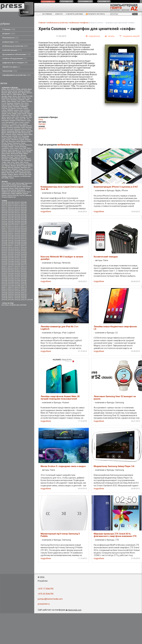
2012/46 (11, 220)
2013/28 (17, 232)
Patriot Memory (21, 141)
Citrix (8, 100)
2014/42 (24, 258)
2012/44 (24, 218)
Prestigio (5, 147)
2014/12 (17, 246)
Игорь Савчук (11, 190)
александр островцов (9, 185)
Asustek (4, 96)
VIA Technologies (19, 164)
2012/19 (17, 208)
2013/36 (17, 235)
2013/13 (4, 227)
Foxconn (13, 108)
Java (21, 119)
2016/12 (11, 287)
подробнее (46, 211)
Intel (13, 117)
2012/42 (11, 218)
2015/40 (11, 279)
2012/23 (17, 209)
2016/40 (4, 298)
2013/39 (11, 237)
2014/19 (4, 249)
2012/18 (11, 208)
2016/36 (4, 296)
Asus (25, 94)
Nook (10, 136)
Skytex (26, 154)
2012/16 (24, 206)
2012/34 (11, 215)
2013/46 (4, 241)
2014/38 (24, 256)
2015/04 (11, 263)
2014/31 (4, 254)
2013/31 (11, 234)
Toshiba (14, 161)
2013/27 (11, 232)
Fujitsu (4, 110)
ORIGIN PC (15, 140)
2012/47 (17, 220)
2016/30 (17, 293)
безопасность (10, 38)
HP (17, 115)
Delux (26, 103)
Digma (4, 105)
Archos (4, 94)
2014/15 (11, 248)
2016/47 (24, 300)
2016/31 (24, 293)
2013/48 (17, 241)
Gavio (22, 110)
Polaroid (22, 145)
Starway (23, 155)
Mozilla (15, 133)
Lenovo (21, 122)
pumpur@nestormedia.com (50, 599)
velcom (26, 162)
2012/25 (4, 211)
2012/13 (4, 206)
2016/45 (11, 300)
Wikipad (4, 167)
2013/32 (17, 234)
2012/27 (17, 211)
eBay (12, 105)
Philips (4, 143)
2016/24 (11, 291)
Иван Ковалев (20, 188)
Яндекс (10, 174)
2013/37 (24, 235)
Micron (4, 129)
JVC (28, 119)
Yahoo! (21, 169)
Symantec (5, 159)
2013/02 (11, 221)
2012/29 (4, 213)
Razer (16, 148)
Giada (21, 112)
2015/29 (17, 274)
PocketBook (5, 145)
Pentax (29, 141)
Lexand (27, 122)
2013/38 (4, 237)
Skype (21, 154)
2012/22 (11, 209)
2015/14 (24, 267)
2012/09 (4, 204)
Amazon (4, 93)
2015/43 (4, 281)
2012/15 (17, 206)
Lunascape (5, 126)
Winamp (11, 167)
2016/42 (17, 298)
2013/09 (4, 225)
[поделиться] (93, 36)
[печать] (110, 36)
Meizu (29, 126)
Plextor (23, 143)
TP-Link (20, 161)
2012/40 (24, 216)
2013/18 (11, 228)
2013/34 (4, 235)
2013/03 (17, 221)
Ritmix (29, 148)
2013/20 (24, 228)
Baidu (10, 96)
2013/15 (17, 227)
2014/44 (11, 260)
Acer (8, 89)
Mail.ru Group (15, 126)
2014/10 (4, 246)
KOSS (18, 121)
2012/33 (4, 215)
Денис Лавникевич (24, 187)
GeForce (27, 110)
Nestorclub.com (75, 610)
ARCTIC (10, 94)
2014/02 (4, 242)
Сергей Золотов (13, 195)
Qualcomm (5, 148)
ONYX (15, 138)
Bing (24, 96)
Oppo (3, 140)
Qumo (12, 148)
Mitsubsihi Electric (20, 129)
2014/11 (11, 246)
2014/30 (24, 253)
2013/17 (4, 228)
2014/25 (17, 251)
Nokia (26, 134)
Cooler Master (11, 101)
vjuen (14, 183)
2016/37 (11, 296)
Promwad (23, 147)
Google (14, 114)
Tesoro (12, 178)
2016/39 (24, 296)
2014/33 (17, 254)
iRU (13, 119)
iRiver (9, 119)
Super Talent (14, 157)
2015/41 (17, 279)
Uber (9, 162)
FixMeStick (24, 107)
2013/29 (24, 232)
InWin (17, 117)
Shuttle (29, 152)
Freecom (19, 108)
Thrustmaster (6, 161)
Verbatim (5, 164)
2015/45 (17, 281)
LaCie (29, 121)
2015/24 (11, 272)
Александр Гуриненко (24, 183)
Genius (11, 112)
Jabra (17, 119)
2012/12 (24, 204)
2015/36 (11, 277)
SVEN (21, 157)
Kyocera (23, 121)
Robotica (4, 150)
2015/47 (4, 282)
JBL (25, 119)
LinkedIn (14, 124)
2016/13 (17, 287)
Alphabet (27, 91)
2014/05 (24, 242)
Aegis (30, 89)
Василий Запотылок (9, 187)
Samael (9, 183)
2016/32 (4, 294)
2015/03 (4, 263)
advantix (24, 89)
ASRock (20, 94)
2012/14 (11, 206)
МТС (17, 173)
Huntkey (4, 176)
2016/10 (24, 286)
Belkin (15, 96)
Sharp (24, 152)
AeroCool (5, 91)
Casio (29, 98)
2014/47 (4, 261)
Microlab (29, 127)
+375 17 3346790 (46, 589)
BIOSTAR (29, 96)
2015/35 (4, 277)
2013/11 (17, 225)
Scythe (13, 152)
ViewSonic (29, 164)
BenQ (20, 96)
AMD (10, 93)
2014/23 (4, 251)
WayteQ (13, 166)
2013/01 (4, 221)
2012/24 (24, 209)
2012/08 (24, 202)
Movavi (4, 133)
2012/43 (17, 218)
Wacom (8, 166)
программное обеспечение (17, 54)
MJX (29, 129)
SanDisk (4, 152)
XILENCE (15, 169)
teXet (23, 159)
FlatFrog (4, 108)
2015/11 (4, 267)
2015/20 (11, 270)
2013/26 (4, 232)
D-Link (4, 103)
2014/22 (24, 249)
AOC (19, 93)
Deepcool (10, 103)
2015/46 (24, 281)
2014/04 (17, 242)
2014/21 (17, 249)
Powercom (29, 145)
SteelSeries (5, 157)
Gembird (5, 112)
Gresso (30, 114)
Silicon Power (6, 154)
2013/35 (11, 235)
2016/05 (17, 284)
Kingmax (16, 176)
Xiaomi (8, 169)
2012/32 (24, 213)
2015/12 (11, 267)
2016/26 (24, 291)
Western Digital (22, 166)
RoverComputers (14, 150)
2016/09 (17, 286)
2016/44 (4, 300)
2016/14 (24, 287)
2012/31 (17, 213)
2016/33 (11, 294)
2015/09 (17, 265)
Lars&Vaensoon (25, 176)
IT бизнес (9, 29)
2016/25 (17, 291)
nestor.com (48, 1)
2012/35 (17, 215)
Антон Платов (22, 185)
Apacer (16, 174)
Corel (19, 101)
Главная (42, 23)
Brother (19, 98)
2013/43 (11, 239)
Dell (22, 103)
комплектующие (12, 50)
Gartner (16, 110)
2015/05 (17, 263)
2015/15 (4, 268)
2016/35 (24, 294)
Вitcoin (4, 173)
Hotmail (13, 115)
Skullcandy (14, 154)
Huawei (25, 115)
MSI (19, 133)
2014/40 (11, 258)
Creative (29, 101)
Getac (16, 112)
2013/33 (24, 234)
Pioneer (9, 143)
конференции (14, 305)
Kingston (13, 121)
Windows (17, 167)
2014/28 (11, 253)
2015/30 (24, 274)
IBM (30, 115)
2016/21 (17, 289)
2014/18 (24, 248)
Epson (27, 105)
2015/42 (24, 279)
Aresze (22, 174)
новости (59, 14)
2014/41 (17, 258)
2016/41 (11, 298)
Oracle (8, 140)
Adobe (18, 89)
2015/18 (24, 268)
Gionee (4, 114)
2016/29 (11, 293)
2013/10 (11, 225)
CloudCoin (21, 100)
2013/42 (4, 239)
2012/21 (4, 209)
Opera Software (23, 138)
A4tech (4, 89)
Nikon (14, 134)
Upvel (17, 162)
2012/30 (11, 213)
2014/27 (4, 253)
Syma (25, 157)
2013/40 (17, 237)
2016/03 (4, 284)
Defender (17, 103)
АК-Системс (26, 171)
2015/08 (11, 265)
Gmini (9, 114)
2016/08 (11, 286)
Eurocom (4, 107)
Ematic (22, 105)
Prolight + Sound (14, 147)
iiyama (9, 117)
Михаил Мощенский (18, 192)
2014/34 (24, 254)
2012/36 (24, 215)
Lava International (8, 122)
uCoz (13, 162)
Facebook (16, 107)
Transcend (27, 161)
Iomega (23, 117)
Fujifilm (26, 108)
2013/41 (24, 237)
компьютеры (10, 42)
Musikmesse (26, 133)
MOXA (9, 133)
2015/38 (24, 277)
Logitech (25, 124)
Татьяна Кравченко (9, 197)
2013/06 (11, 223)
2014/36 (11, 256)
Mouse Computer (27, 131)
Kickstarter (5, 121)
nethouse (8, 134)
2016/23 (4, 291)
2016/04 (11, 284)
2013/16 (24, 227)
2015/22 (24, 270)
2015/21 (17, 270)
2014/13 (24, 246)
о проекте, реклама (74, 14)
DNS (8, 105)
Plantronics (16, 143)
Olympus (9, 138)
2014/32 (11, 254)
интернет (9, 34)
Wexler (30, 166)
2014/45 (17, 260)
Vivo (3, 166)
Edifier (17, 105)
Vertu (10, 164)
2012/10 (11, 204)
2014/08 (17, 244)
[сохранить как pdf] (130, 36)
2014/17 (17, 248)
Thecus (28, 159)
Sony (9, 155)
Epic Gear (28, 174)
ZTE (14, 171)
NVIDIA (15, 136)
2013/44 (17, 239)
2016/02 (24, 282)
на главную (47, 14)
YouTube (5, 171)
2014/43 (4, 260)
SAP (9, 152)
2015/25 (17, 272)
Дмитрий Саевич (8, 188)
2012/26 (11, 211)
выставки (5, 305)
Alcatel (15, 91)
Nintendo (20, 134)
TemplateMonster (15, 159)
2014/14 (4, 248)
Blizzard (13, 98)
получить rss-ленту (95, 14)
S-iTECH (23, 150)
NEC (3, 134)
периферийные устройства (17, 75)
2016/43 (24, 298)
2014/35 (4, 256)
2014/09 (24, 244)
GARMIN (10, 110)
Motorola (17, 131)
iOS (27, 117)
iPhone (4, 119)
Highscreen (6, 115)
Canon (24, 98)
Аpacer (19, 171)
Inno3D (10, 176)
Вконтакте (11, 173)
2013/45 (24, 239)
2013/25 (24, 230)
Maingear (23, 126)
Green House (22, 114)
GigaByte (27, 112)
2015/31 (4, 275)
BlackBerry (5, 98)
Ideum (4, 117)
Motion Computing (8, 131)
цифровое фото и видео (15, 63)
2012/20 (24, 208)
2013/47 (11, 241)
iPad (30, 117)
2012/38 (11, 216)
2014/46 (24, 260)
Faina (3, 183)
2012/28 (24, 211)
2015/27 (4, 274)
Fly (9, 108)
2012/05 (4, 202)
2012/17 (4, 208)
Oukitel (22, 140)
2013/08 (24, 223)
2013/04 (24, 221)
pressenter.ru (44, 604)
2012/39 (17, 216)
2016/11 (4, 287)
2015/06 (24, 263)
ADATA (13, 89)
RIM (25, 148)
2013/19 (17, 228)
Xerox (3, 169)
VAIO (21, 162)
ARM (15, 94)
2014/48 (11, 261)
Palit (6, 141)
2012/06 (11, 202)
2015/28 (11, 274)
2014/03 (11, 242)
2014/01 (24, 241)
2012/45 (4, 220)
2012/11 (17, 204)
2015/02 (24, 261)
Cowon (23, 101)
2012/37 (4, 216)
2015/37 (17, 277)
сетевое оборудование (14, 58)
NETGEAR (5, 178)
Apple (24, 93)
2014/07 (11, 244)
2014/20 (11, 249)
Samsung (29, 150)
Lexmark (5, 124)
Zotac (10, 171)
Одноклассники (25, 173)
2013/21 (4, 230)
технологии (10, 71)
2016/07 (4, 286)
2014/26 (24, 251)
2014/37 (17, 256)
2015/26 (24, 272)
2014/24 (11, 251)
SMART (4, 155)
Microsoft (10, 129)
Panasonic (12, 141)
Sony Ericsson (15, 155)
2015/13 (17, 267)
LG (9, 124)
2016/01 (17, 282)
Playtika (4, 174)
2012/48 (24, 220)
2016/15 (4, 289)
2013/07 (17, 223)
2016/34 (17, 294)
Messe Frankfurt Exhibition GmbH (13, 127)
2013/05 (4, 223)
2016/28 (4, 293)
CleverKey (14, 100)
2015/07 (4, 265)
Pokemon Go (14, 145)
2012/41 (4, 218)
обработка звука (11, 67)
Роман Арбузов (17, 194)
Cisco (3, 100)
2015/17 (17, 268)
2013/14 (11, 227)
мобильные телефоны (79, 23)
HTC (20, 115)
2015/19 (4, 270)
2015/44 (11, 281)
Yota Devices (28, 169)
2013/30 (4, 234)
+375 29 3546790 (46, 594)
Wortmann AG (26, 167)
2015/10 (24, 265)
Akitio (10, 91)
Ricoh (21, 148)
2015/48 (11, 282)
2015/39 (4, 279)
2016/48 (30, 300)
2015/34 (24, 275)
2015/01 (17, 261)
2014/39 (4, 258)
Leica (16, 122)
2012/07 (17, 202)
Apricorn (29, 93)
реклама (23, 305)
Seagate (19, 152)
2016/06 (24, 284)
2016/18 (11, 289)
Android (15, 93)
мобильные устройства (15, 46)
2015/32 (11, 275)
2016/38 (17, 296)
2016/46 (17, 300)
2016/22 (24, 289)
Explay (10, 107)
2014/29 (17, 253)
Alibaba (21, 91)
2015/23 (4, 272)
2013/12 (24, 225)
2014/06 (4, 244)
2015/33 (17, 275)
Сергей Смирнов (25, 195)
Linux (19, 124)
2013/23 (11, 230)
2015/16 (11, 268)
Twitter (4, 162)
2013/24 (17, 230)
